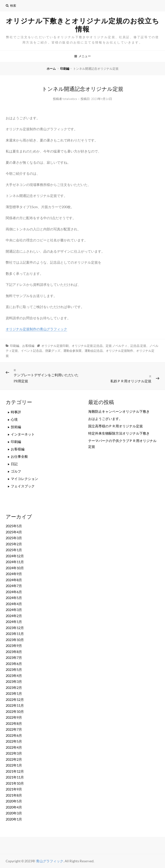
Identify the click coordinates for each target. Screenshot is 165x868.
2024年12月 (15, 556)
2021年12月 (15, 771)
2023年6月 (14, 664)
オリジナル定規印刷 (55, 346)
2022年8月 (14, 723)
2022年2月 (14, 759)
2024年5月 (14, 598)
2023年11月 (15, 634)
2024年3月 (14, 610)
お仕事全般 (19, 456)
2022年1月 (14, 765)
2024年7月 (14, 586)
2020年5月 (14, 801)
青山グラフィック (50, 861)
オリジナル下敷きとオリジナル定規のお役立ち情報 (83, 25)
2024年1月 (14, 622)
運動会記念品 (94, 351)
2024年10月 (15, 568)
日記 (14, 464)
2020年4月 (14, 807)
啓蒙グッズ (53, 351)
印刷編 (65, 68)
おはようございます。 (105, 419)
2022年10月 (15, 711)
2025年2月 (14, 544)
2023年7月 (14, 658)
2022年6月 (14, 735)
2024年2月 (14, 616)
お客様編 (28, 346)
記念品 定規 (138, 346)
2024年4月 (14, 604)
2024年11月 (15, 562)
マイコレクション (24, 479)
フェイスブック (23, 486)
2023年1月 (14, 693)
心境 (14, 419)
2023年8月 (14, 652)
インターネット (23, 434)
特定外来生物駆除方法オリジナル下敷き (119, 433)
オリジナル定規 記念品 (87, 346)
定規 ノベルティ (117, 346)
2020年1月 (14, 819)
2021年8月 (14, 795)
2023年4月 (14, 676)
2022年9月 (14, 717)
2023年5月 (14, 670)
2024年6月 (14, 592)
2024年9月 (14, 574)
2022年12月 (15, 700)
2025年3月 (14, 538)
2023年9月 (14, 646)
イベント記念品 (31, 351)
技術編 (16, 427)
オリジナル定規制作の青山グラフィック (36, 329)
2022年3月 (14, 753)
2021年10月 (15, 783)
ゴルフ (16, 471)
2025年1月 (14, 550)
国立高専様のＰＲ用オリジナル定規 (115, 426)
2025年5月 (14, 526)
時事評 (16, 412)
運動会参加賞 (72, 351)
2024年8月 (14, 580)
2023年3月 (14, 681)
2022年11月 (15, 705)
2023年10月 (15, 640)
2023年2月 (14, 688)
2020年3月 (14, 813)
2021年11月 (15, 777)
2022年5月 (14, 741)
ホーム (51, 68)
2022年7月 (14, 729)
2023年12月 (15, 628)
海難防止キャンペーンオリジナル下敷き (119, 411)
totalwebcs (70, 99)
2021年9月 (14, 789)
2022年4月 (14, 747)
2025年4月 (14, 532)
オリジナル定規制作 (119, 351)
